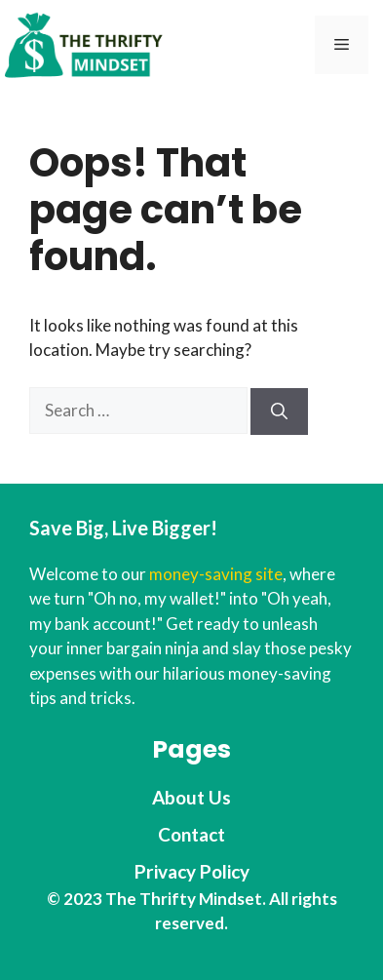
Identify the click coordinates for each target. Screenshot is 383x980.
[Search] (279, 412)
